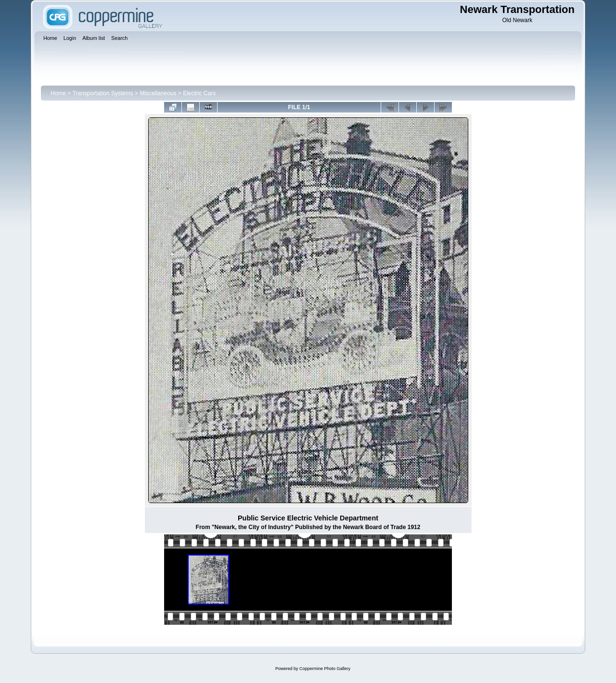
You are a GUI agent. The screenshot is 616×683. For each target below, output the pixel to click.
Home (58, 93)
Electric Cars (199, 93)
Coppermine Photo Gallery (325, 669)
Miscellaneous (158, 93)
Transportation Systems (103, 93)
